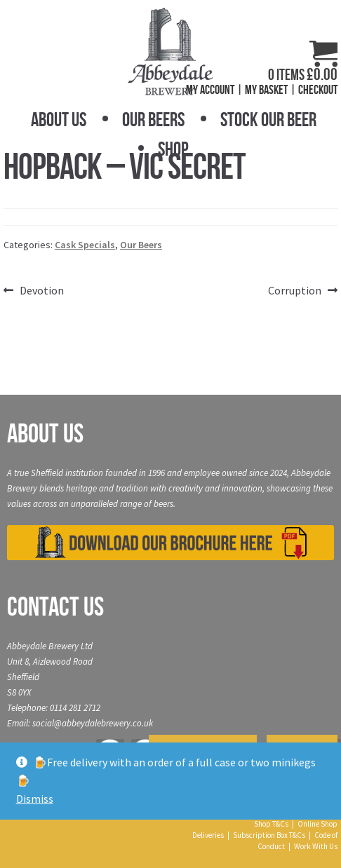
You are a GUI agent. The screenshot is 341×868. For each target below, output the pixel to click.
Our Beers (153, 120)
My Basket (266, 90)
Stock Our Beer (268, 120)
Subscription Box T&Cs (269, 835)
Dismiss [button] (35, 799)
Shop (173, 149)
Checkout (318, 90)
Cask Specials (85, 245)
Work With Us (316, 846)
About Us (59, 120)
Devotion (41, 291)
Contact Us (55, 606)
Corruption (295, 291)
